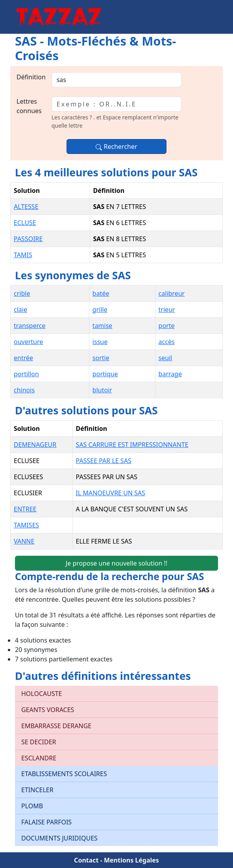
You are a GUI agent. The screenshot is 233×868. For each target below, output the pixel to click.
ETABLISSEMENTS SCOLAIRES (64, 774)
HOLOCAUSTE (42, 694)
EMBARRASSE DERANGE (56, 726)
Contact (86, 860)
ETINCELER (37, 790)
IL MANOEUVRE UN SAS (111, 493)
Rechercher (116, 146)
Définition (31, 77)
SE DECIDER (39, 742)
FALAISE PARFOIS (46, 822)
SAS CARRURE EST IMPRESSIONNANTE (132, 445)
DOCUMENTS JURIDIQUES (59, 838)
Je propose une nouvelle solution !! (116, 563)
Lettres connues (29, 106)
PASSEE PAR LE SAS (104, 461)
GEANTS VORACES (48, 710)
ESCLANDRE (39, 758)
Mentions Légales (131, 860)
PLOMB (32, 806)
